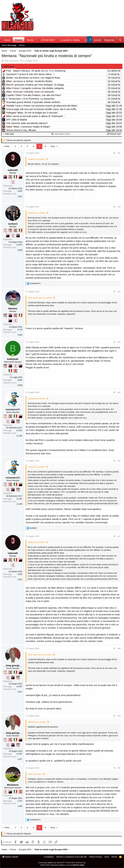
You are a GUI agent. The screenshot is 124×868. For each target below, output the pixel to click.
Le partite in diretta (70, 40)
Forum (19, 40)
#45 (119, 392)
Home (7, 40)
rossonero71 (13, 409)
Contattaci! (49, 857)
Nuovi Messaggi (9, 45)
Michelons (13, 785)
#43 (119, 292)
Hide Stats (9, 134)
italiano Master (10, 857)
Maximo (13, 308)
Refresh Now (114, 134)
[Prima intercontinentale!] (5, 230)
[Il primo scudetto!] (15, 177)
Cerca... (23, 45)
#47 (119, 536)
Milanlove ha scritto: (37, 722)
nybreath (13, 170)
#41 (119, 153)
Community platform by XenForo (62, 863)
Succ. (53, 146)
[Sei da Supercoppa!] (10, 230)
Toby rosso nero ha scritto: (40, 298)
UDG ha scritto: (35, 774)
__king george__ (13, 665)
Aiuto (107, 857)
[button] (36, 40)
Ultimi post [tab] (9, 66)
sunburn (13, 224)
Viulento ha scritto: (36, 159)
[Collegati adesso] (13, 356)
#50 (119, 768)
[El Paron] (21, 177)
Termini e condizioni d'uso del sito (72, 857)
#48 (119, 648)
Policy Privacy (96, 857)
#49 (119, 716)
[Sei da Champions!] (13, 182)
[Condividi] (114, 153)
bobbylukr (13, 359)
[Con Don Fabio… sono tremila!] (5, 177)
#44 (119, 342)
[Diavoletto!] (10, 177)
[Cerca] (120, 40)
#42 (119, 207)
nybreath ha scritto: (37, 213)
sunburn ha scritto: (36, 467)
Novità (30, 40)
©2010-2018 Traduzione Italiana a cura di (62, 865)
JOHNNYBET (48, 40)
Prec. (7, 146)
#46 (119, 461)
